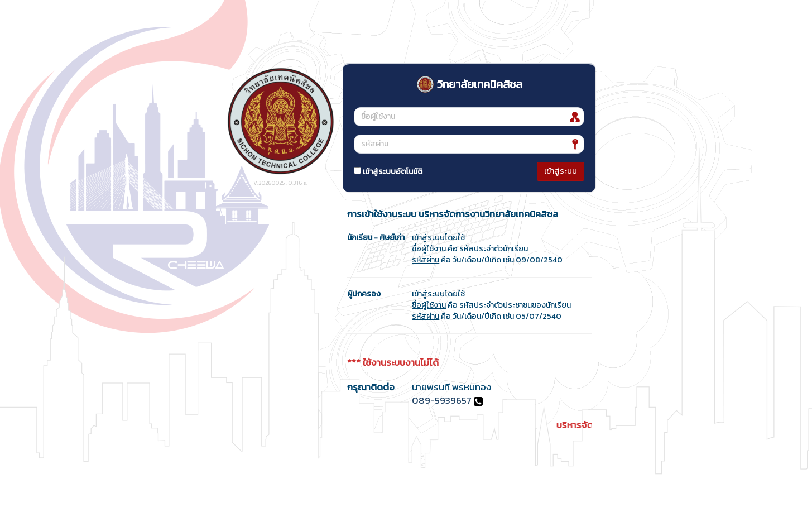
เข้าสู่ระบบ (561, 171)
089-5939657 (442, 401)
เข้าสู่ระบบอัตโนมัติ (388, 172)
